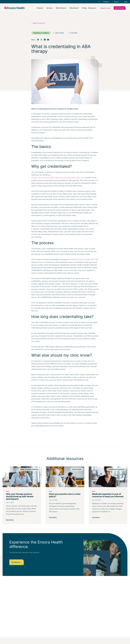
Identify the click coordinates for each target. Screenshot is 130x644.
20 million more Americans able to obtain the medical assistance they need (58, 178)
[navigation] (77, 8)
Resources (92, 8)
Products (40, 8)
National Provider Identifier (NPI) (83, 259)
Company (106, 2)
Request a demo (106, 8)
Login (126, 2)
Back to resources (39, 23)
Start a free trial (120, 8)
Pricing (84, 8)
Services (50, 8)
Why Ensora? (74, 8)
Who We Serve (61, 8)
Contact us (17, 562)
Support (116, 2)
